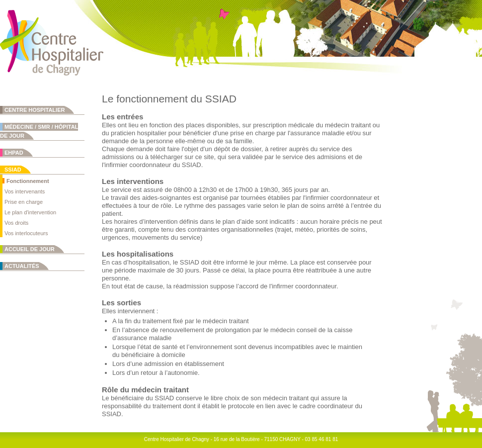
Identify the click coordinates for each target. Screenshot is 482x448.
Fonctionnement (28, 181)
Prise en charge (24, 202)
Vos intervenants (25, 191)
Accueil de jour (30, 249)
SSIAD (13, 170)
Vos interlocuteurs (26, 233)
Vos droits (16, 223)
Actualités (22, 266)
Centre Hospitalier (35, 110)
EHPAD (14, 153)
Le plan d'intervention (30, 212)
